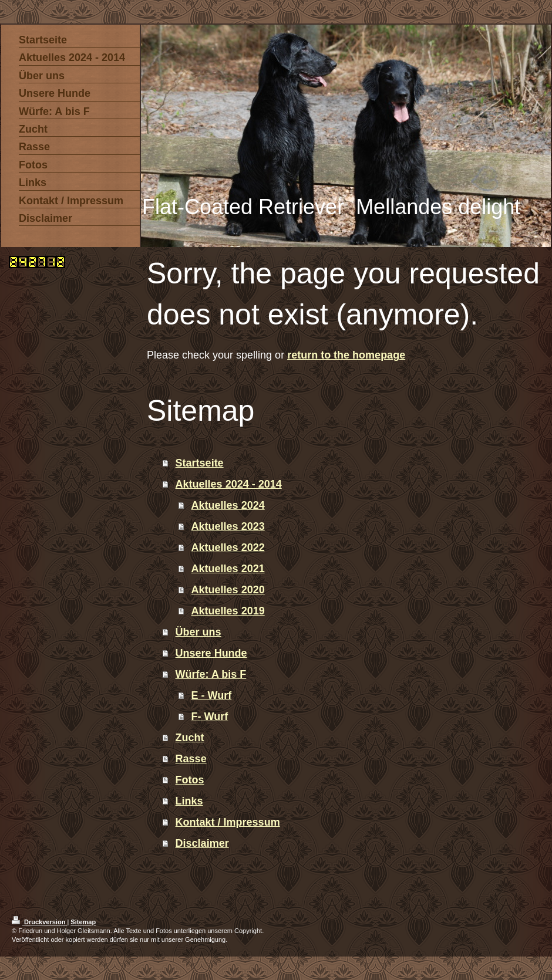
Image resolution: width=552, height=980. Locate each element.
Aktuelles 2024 (228, 505)
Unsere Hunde (211, 653)
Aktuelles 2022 (228, 548)
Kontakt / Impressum (228, 822)
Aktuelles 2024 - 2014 (229, 484)
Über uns (198, 632)
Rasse (191, 759)
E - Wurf (212, 695)
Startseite (200, 463)
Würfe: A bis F (211, 674)
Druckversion (39, 922)
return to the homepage (346, 355)
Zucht (190, 738)
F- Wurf (210, 717)
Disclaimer (202, 843)
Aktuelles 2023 (228, 526)
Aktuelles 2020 (228, 590)
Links (189, 801)
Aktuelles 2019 (228, 611)
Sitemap (83, 922)
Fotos (190, 780)
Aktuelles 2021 (228, 569)
